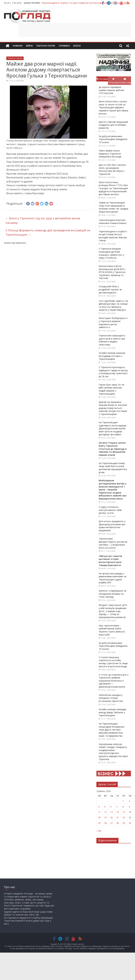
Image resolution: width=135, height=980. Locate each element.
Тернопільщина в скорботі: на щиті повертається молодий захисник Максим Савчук (85, 3)
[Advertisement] (75, 30)
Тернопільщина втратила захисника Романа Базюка (112, 222)
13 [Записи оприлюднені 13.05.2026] (112, 812)
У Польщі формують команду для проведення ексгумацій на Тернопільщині (48, 232)
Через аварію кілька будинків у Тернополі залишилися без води (110, 154)
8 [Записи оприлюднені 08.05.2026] (123, 807)
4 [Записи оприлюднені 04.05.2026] (99, 807)
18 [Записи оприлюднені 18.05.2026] (99, 817)
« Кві (99, 831)
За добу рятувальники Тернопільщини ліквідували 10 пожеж (113, 646)
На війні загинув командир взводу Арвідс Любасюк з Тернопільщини (112, 712)
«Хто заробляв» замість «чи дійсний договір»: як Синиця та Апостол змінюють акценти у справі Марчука (113, 305)
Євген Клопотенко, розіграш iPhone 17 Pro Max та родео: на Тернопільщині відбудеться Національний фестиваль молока (113, 188)
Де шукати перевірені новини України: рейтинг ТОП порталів (112, 90)
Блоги (77, 46)
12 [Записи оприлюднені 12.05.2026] (105, 812)
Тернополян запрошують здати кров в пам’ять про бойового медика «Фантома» (112, 340)
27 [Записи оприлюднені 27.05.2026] (112, 823)
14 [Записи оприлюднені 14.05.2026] (118, 812)
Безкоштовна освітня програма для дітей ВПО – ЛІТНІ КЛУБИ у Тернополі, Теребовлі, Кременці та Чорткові (113, 272)
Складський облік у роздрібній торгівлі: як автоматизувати (110, 289)
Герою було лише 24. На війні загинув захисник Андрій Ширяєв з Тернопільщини (111, 389)
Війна (29, 46)
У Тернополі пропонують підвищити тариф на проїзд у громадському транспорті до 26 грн (113, 372)
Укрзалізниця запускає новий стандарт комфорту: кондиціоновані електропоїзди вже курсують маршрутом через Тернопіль (113, 752)
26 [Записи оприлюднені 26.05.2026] (105, 823)
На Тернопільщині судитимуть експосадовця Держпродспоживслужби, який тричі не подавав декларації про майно (112, 428)
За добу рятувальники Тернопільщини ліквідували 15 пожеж (113, 139)
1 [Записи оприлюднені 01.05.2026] (123, 801)
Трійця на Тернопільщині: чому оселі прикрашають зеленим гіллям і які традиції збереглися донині (114, 207)
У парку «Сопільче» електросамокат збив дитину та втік (110, 510)
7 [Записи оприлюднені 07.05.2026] (117, 807)
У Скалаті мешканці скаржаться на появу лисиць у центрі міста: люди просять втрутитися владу (113, 662)
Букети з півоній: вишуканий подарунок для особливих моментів (113, 125)
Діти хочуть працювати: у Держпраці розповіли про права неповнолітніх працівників (112, 526)
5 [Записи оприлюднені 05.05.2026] (105, 807)
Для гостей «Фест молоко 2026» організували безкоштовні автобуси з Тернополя (112, 169)
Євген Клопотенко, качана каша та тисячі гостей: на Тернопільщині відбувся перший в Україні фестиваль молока (114, 107)
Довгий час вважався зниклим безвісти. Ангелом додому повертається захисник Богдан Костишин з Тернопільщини (113, 408)
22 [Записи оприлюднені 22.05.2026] (124, 817)
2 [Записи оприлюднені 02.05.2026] (129, 801)
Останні (102, 79)
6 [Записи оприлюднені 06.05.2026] (111, 807)
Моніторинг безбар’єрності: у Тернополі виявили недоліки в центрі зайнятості (113, 323)
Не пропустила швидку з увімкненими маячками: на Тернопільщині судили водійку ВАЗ (113, 578)
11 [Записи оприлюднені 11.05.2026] (99, 812)
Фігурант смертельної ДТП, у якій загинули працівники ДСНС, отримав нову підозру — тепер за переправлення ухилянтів (113, 611)
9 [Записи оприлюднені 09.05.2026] (129, 807)
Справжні (64, 46)
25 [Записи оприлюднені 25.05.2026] (99, 823)
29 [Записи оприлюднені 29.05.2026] (124, 823)
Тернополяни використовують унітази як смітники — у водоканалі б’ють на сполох (113, 543)
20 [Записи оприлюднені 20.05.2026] (112, 817)
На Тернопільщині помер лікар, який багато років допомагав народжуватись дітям (113, 468)
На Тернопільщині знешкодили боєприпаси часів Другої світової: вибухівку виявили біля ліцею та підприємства (112, 730)
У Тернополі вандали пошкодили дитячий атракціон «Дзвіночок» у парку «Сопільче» (111, 253)
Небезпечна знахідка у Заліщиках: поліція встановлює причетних (111, 698)
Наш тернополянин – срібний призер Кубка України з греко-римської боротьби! (112, 630)
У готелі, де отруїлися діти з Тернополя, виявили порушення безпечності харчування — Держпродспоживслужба (114, 681)
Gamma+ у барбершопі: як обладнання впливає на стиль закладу (113, 594)
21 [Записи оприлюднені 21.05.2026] (118, 817)
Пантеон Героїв (46, 46)
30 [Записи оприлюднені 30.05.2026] (130, 823)
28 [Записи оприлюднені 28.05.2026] (118, 823)
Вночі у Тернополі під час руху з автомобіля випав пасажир (43, 220)
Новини (18, 46)
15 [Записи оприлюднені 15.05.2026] (124, 812)
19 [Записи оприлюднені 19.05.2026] (105, 817)
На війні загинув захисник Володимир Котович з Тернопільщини (112, 356)
